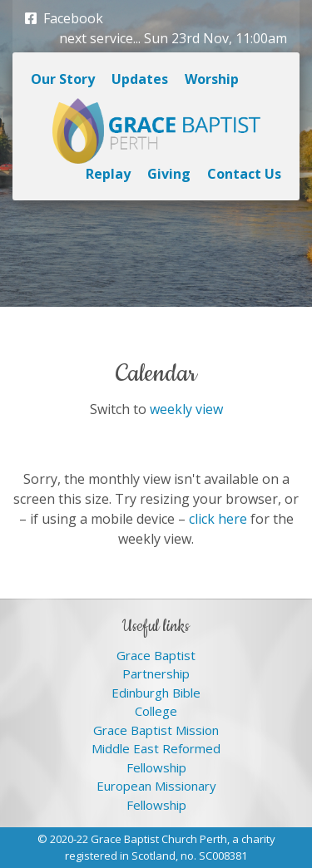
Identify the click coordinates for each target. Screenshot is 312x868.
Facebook (64, 18)
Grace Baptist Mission (156, 730)
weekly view (186, 409)
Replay (108, 174)
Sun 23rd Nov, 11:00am (215, 38)
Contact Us (244, 174)
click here (218, 519)
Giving (169, 174)
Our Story (63, 79)
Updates (140, 79)
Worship (212, 79)
